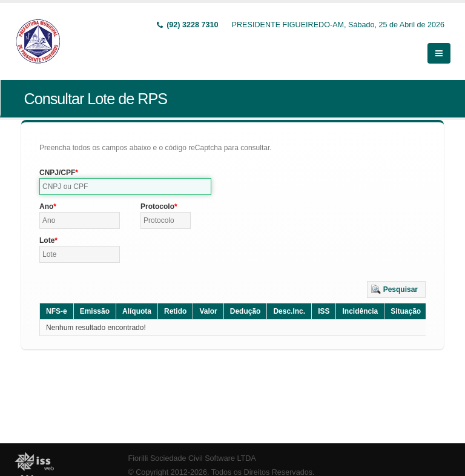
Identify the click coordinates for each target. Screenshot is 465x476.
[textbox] (125, 187)
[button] (396, 289)
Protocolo (157, 207)
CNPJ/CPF (57, 173)
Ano (46, 207)
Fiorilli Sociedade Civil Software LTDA (192, 458)
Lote (47, 240)
